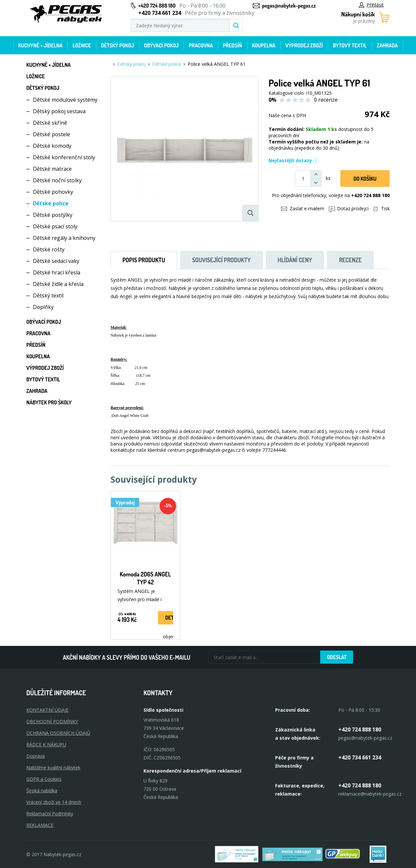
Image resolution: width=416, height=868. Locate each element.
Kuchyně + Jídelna (40, 45)
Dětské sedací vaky (56, 261)
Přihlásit (371, 5)
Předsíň (232, 45)
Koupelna (263, 45)
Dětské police (51, 203)
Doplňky (43, 307)
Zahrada (387, 45)
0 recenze (326, 100)
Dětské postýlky (53, 215)
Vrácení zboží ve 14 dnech (54, 802)
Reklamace (40, 825)
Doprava (36, 756)
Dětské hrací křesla (57, 272)
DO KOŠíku (365, 179)
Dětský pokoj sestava (59, 111)
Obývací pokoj (161, 45)
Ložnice (82, 45)
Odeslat (337, 657)
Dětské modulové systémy (65, 100)
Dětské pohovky (53, 192)
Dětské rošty (49, 249)
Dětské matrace (52, 169)
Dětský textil (48, 295)
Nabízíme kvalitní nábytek (53, 767)
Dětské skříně (50, 123)
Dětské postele (52, 134)
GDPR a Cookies (44, 779)
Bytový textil (350, 45)
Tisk (381, 208)
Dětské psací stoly (55, 226)
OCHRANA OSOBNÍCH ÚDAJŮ (58, 733)
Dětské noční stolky (57, 180)
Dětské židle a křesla (58, 284)
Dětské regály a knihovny (64, 238)
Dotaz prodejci (349, 208)
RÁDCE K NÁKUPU (46, 744)
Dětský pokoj (117, 45)
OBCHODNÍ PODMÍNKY (52, 721)
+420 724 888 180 (157, 6)
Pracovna (201, 45)
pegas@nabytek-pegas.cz (289, 6)
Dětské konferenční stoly (64, 157)
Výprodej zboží (304, 45)
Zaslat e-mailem (303, 208)
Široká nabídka (42, 791)
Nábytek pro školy (49, 402)
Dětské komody (52, 146)
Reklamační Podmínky (50, 814)
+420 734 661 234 (360, 757)
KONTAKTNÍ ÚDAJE (47, 710)
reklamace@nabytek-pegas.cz (370, 794)
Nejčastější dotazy (294, 160)
